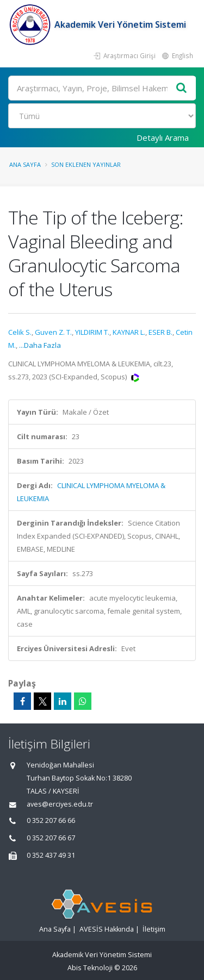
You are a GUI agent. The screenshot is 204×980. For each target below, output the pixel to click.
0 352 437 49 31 (51, 855)
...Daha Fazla (40, 345)
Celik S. (20, 332)
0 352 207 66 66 (51, 820)
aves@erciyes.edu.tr (60, 804)
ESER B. (160, 332)
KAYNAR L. (129, 332)
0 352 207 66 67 (51, 838)
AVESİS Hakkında (107, 929)
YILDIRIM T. (92, 332)
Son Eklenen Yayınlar (86, 164)
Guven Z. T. (53, 332)
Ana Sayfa (25, 164)
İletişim (154, 929)
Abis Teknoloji (90, 968)
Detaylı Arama (163, 138)
